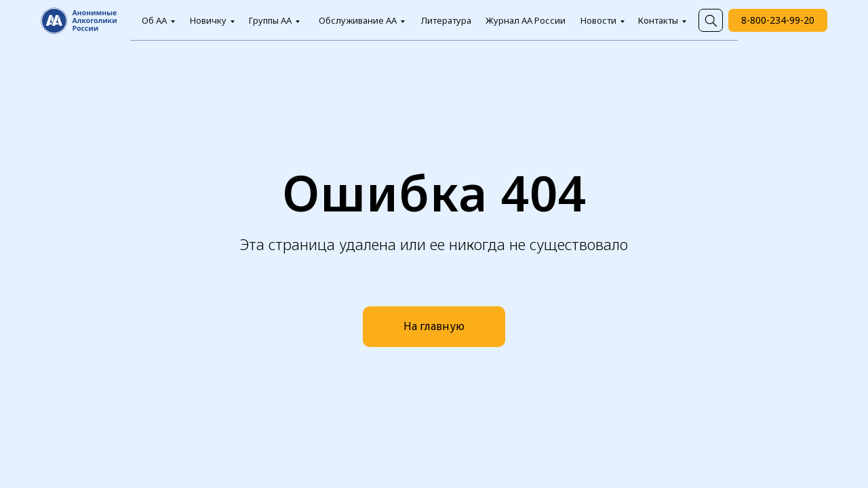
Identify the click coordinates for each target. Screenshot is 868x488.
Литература (446, 20)
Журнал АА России (526, 20)
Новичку (208, 20)
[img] (711, 20)
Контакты (658, 20)
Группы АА (270, 20)
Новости (598, 20)
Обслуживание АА (358, 20)
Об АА (154, 20)
